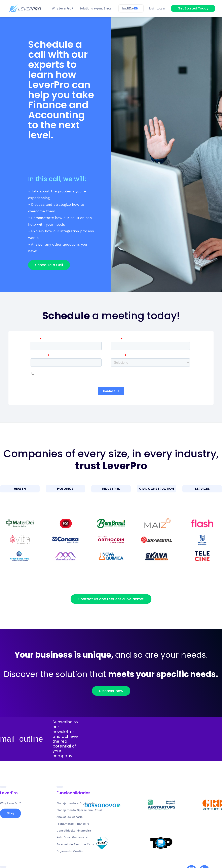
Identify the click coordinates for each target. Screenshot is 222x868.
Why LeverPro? (10, 806)
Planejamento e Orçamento (76, 806)
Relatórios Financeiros (72, 840)
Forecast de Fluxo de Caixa (76, 847)
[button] (88, 8)
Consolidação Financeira (74, 834)
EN (136, 8)
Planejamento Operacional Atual (79, 813)
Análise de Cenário (70, 820)
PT (129, 8)
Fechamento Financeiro (73, 827)
